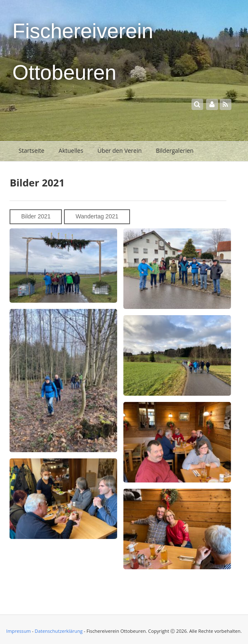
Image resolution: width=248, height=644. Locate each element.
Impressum (18, 631)
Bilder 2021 (36, 216)
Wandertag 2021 (97, 216)
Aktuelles (71, 151)
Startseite (32, 151)
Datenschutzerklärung (59, 631)
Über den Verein (119, 151)
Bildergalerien (175, 151)
